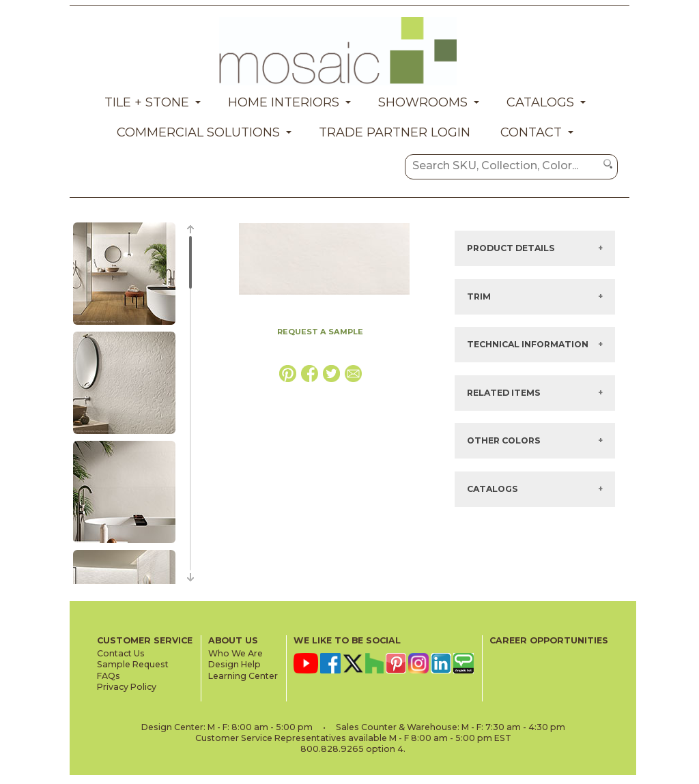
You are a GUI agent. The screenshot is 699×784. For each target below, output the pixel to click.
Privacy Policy (127, 687)
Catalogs (540, 102)
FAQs (109, 676)
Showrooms (423, 102)
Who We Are (236, 653)
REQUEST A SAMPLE (320, 332)
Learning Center (243, 676)
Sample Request (133, 664)
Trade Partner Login (395, 132)
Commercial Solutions (198, 132)
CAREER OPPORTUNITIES (549, 640)
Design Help (234, 664)
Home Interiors (284, 102)
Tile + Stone (147, 102)
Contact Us (121, 653)
